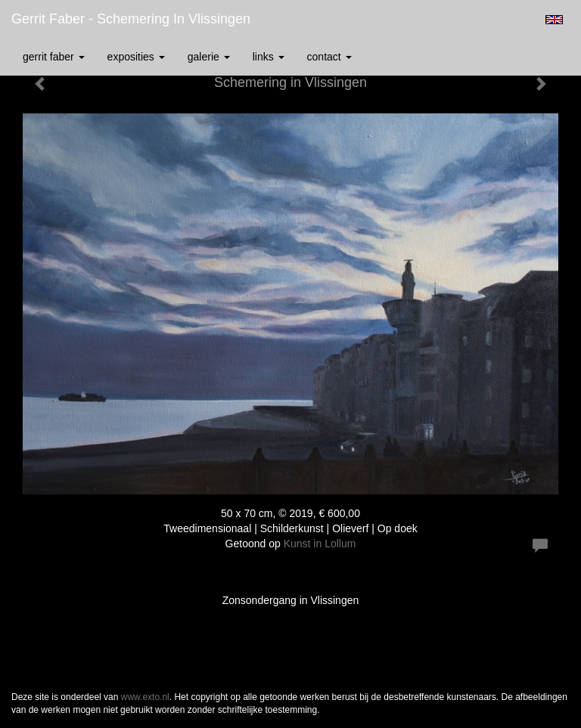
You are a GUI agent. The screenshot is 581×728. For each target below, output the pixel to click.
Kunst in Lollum (320, 544)
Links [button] (269, 57)
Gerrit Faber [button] (54, 57)
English (554, 20)
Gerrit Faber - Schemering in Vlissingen (131, 19)
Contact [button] (329, 57)
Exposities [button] (136, 57)
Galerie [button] (209, 57)
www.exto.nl (145, 697)
